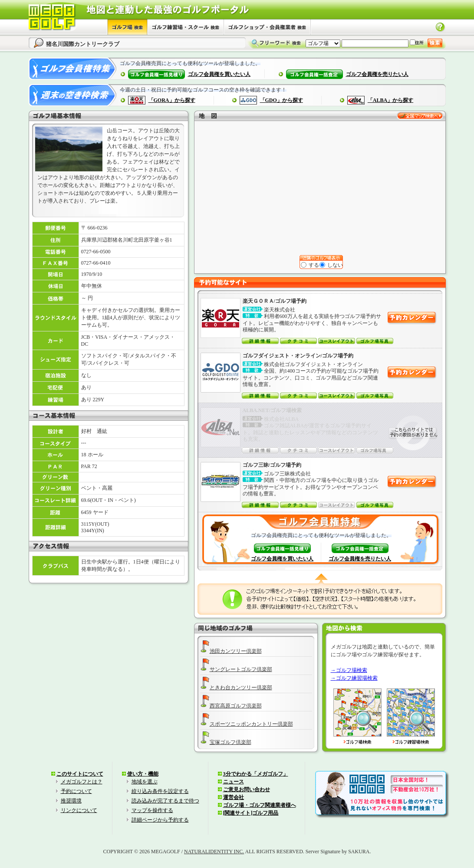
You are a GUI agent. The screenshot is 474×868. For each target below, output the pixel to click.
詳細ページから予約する (160, 820)
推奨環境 (71, 801)
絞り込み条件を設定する (160, 791)
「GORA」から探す (172, 100)
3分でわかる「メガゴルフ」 (256, 774)
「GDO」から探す (281, 100)
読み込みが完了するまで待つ (165, 801)
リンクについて (79, 810)
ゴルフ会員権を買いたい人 (219, 74)
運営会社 (234, 797)
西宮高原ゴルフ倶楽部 (236, 706)
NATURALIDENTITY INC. (214, 852)
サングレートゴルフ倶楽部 (241, 669)
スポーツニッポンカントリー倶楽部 (251, 724)
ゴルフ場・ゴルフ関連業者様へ (260, 805)
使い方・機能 (143, 774)
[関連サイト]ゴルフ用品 (251, 813)
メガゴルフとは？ (82, 782)
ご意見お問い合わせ (247, 789)
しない (332, 265)
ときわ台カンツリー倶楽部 (241, 688)
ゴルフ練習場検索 (357, 678)
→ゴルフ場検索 (349, 670)
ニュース (234, 782)
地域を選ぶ (145, 782)
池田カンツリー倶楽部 (236, 651)
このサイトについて (80, 774)
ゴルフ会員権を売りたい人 (377, 74)
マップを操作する (152, 810)
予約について (76, 791)
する (310, 265)
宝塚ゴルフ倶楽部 (230, 742)
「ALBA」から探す (390, 100)
